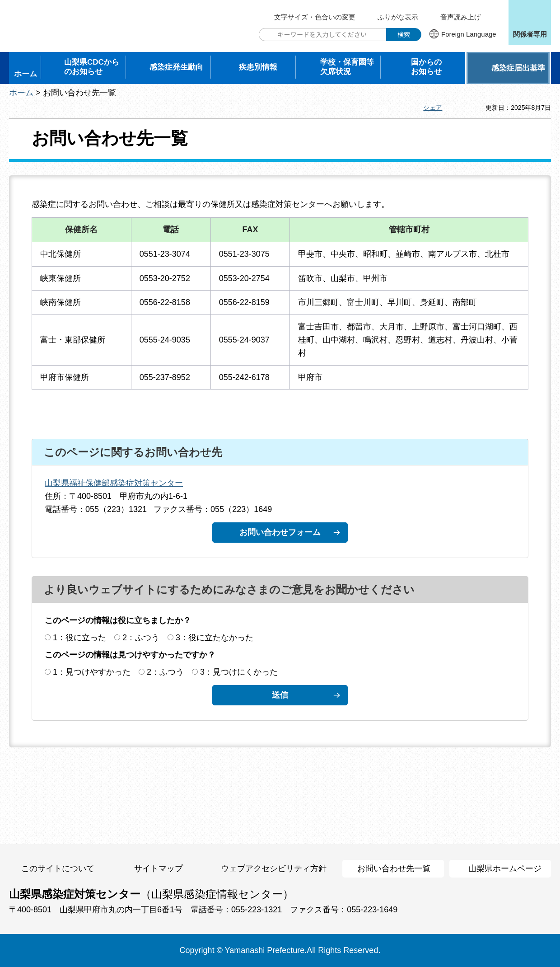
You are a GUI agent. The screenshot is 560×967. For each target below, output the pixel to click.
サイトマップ (159, 868)
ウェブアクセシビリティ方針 (274, 868)
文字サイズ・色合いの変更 (315, 17)
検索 (404, 34)
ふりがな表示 (398, 17)
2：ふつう (141, 638)
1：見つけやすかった (92, 672)
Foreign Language (469, 34)
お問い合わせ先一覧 (394, 868)
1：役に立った (79, 638)
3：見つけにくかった (239, 672)
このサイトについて (58, 868)
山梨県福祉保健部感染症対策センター (114, 483)
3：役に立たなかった (215, 638)
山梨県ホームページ (505, 868)
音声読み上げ (461, 17)
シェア (433, 108)
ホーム (21, 93)
